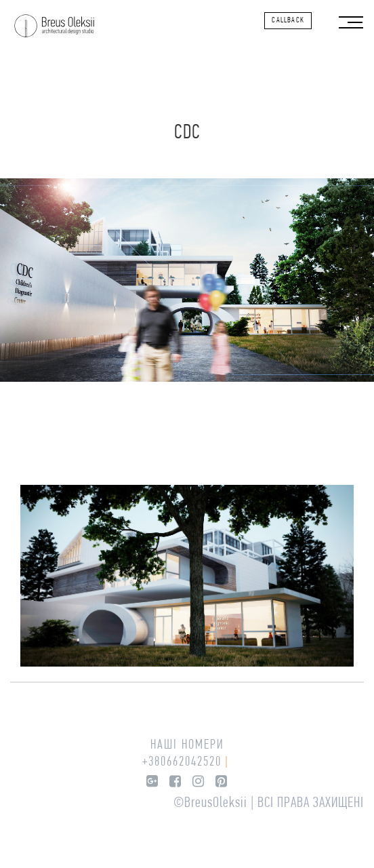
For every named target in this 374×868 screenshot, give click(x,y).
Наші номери (187, 745)
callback (288, 20)
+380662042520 (182, 762)
